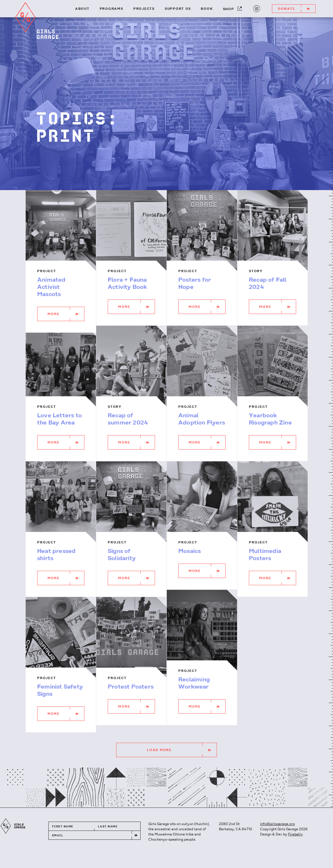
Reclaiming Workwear (194, 683)
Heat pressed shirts (56, 555)
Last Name (108, 827)
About (82, 9)
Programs (111, 9)
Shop (232, 9)
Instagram (256, 8)
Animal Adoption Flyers (202, 419)
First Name (63, 827)
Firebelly (295, 834)
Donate (297, 9)
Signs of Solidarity (122, 555)
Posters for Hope (195, 284)
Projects (144, 9)
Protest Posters (131, 687)
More (66, 314)
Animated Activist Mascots (51, 287)
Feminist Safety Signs (60, 691)
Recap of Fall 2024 (268, 284)
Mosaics (190, 551)
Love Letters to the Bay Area (59, 419)
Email (58, 836)
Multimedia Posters (265, 555)
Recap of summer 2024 (128, 419)
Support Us (178, 9)
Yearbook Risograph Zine (270, 419)
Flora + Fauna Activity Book (127, 284)
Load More (182, 750)
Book (207, 9)
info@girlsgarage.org (277, 824)
